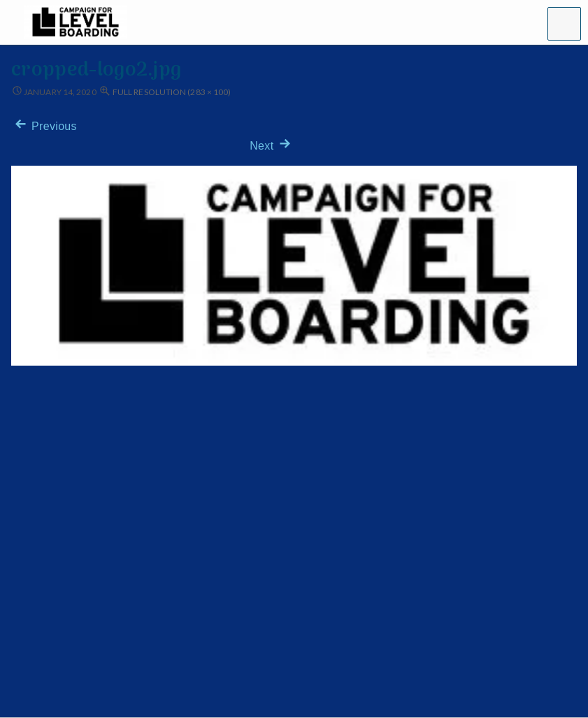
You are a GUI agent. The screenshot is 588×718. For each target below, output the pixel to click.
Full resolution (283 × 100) (171, 92)
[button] (564, 24)
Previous (44, 126)
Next (272, 146)
